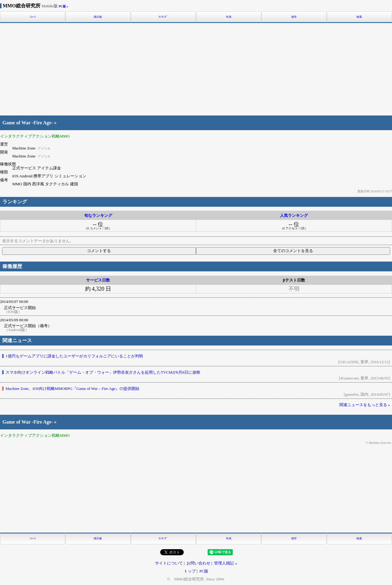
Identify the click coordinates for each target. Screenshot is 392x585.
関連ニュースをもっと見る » (365, 405)
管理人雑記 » (226, 563)
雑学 (294, 17)
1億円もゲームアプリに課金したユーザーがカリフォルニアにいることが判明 (74, 356)
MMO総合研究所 (30, 6)
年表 (229, 17)
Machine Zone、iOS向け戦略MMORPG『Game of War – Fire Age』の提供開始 (72, 389)
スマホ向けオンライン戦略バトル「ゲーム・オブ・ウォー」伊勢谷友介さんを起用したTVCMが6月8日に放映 (103, 372)
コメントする (99, 251)
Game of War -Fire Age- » (29, 123)
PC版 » (64, 6)
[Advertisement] (196, 68)
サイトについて (169, 563)
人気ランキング (294, 215)
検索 (359, 17)
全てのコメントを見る (293, 251)
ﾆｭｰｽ (33, 17)
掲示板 (98, 17)
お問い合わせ (198, 563)
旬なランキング (98, 215)
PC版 (204, 571)
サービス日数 (98, 280)
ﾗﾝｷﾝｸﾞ (163, 17)
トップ (190, 571)
